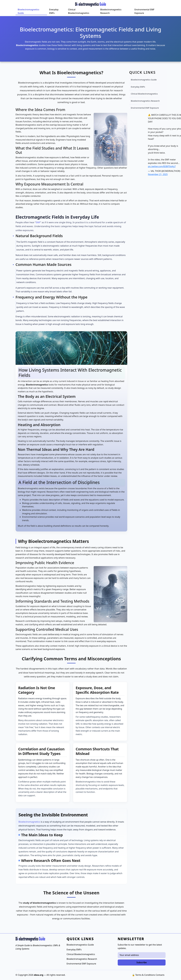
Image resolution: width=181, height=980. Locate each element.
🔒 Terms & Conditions (144, 975)
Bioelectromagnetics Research (111, 11)
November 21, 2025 (158, 174)
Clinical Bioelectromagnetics (79, 11)
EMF (38, 222)
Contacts (160, 975)
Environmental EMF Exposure (144, 11)
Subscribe (142, 962)
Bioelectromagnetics (29, 822)
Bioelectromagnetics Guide (28, 11)
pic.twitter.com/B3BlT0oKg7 (162, 166)
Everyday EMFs (54, 11)
